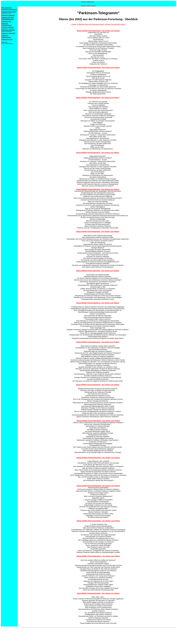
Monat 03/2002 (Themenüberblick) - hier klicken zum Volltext (98, 385)
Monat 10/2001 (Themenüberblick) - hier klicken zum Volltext (98, 556)
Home (84, 6)
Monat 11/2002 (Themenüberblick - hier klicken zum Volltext (98, 68)
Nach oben (92, 6)
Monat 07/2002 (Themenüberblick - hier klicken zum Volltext (98, 232)
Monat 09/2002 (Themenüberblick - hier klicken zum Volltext (98, 153)
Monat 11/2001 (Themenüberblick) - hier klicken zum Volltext (98, 521)
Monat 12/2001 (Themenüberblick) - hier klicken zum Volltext (98, 486)
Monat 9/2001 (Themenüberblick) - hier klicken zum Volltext (98, 593)
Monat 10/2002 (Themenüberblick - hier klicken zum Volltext (98, 98)
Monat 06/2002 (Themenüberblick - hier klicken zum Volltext (98, 271)
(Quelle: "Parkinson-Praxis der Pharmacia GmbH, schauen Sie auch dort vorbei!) (98, 24)
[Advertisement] (43, 634)
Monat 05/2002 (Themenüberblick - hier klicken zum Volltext (98, 303)
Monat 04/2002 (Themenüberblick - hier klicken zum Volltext (98, 342)
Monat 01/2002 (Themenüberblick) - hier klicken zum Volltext (98, 458)
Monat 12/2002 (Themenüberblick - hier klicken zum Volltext (98, 31)
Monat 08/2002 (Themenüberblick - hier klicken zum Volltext (98, 189)
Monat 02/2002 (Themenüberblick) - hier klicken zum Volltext (98, 421)
